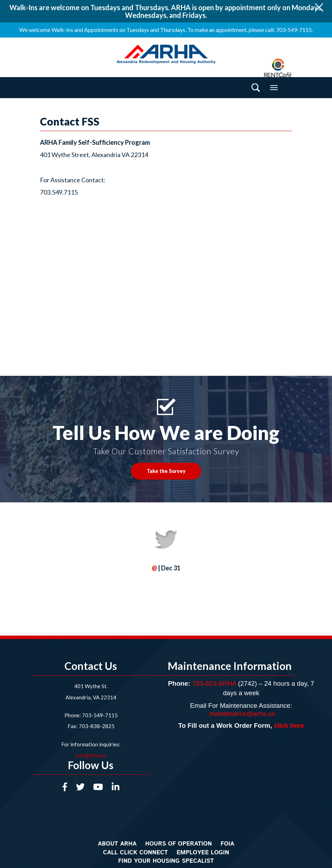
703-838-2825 (96, 726)
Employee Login (203, 853)
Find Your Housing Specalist (166, 861)
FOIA (227, 844)
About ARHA (117, 844)
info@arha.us (91, 755)
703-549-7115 (100, 715)
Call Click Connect (136, 853)
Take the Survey (166, 471)
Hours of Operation (179, 844)
